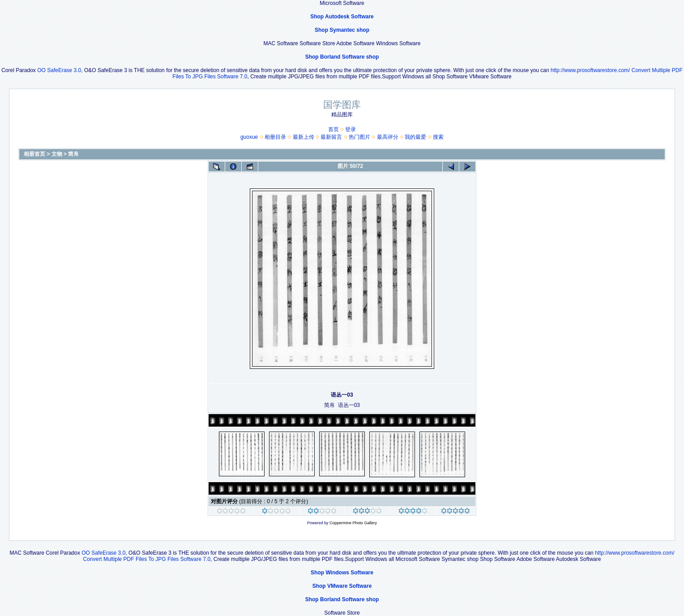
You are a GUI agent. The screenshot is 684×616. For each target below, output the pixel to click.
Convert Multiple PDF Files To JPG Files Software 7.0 (147, 559)
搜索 (438, 137)
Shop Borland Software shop (342, 57)
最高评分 (388, 137)
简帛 (73, 154)
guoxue (249, 137)
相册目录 (275, 137)
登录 (351, 129)
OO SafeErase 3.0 (59, 70)
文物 (57, 154)
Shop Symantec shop (342, 30)
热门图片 (359, 137)
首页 (333, 129)
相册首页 (34, 154)
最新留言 (331, 137)
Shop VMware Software (342, 586)
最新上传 (304, 137)
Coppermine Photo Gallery (353, 523)
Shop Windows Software (342, 573)
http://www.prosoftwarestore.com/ (590, 70)
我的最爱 (415, 137)
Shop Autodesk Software (342, 17)
